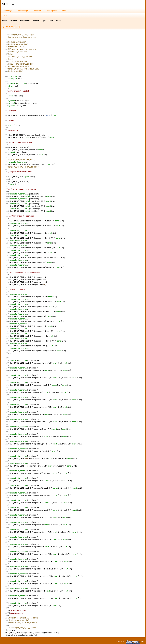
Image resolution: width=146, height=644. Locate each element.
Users (5, 21)
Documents (25, 21)
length (48, 115)
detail (59, 21)
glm (45, 21)
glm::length (10, 630)
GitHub (36, 21)
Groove (14, 21)
